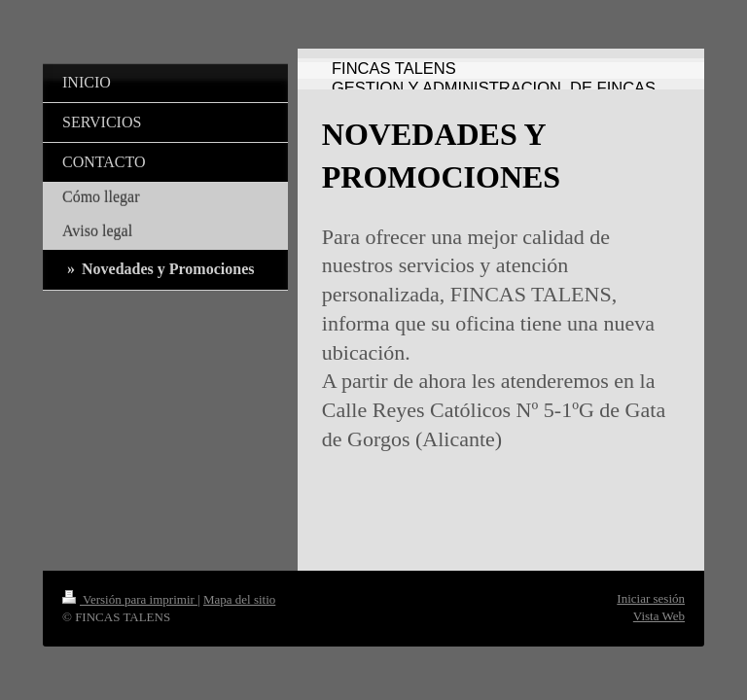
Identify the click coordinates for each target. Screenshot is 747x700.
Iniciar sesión (651, 598)
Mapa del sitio (239, 599)
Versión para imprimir (130, 599)
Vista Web (659, 616)
